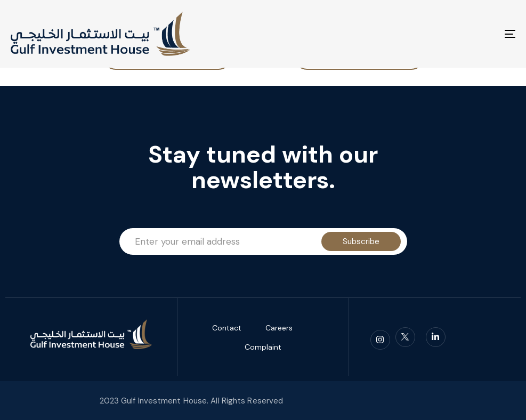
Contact (227, 328)
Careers (279, 328)
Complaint (263, 347)
